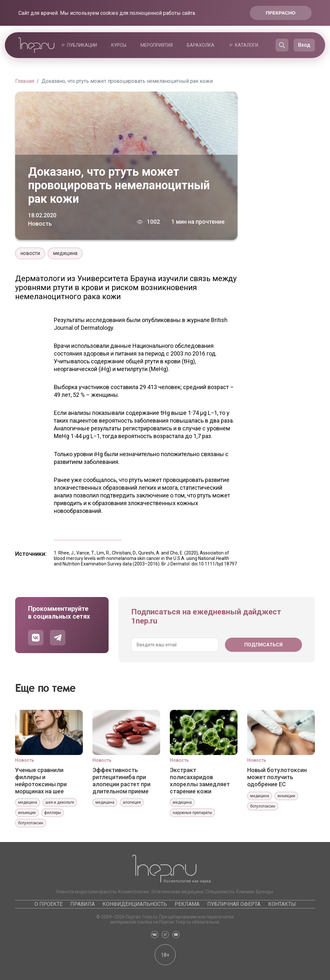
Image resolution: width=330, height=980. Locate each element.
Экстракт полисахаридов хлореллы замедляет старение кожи (200, 780)
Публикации (82, 45)
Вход (304, 45)
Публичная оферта (234, 904)
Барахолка (201, 45)
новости (30, 253)
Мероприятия (157, 45)
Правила (82, 904)
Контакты (282, 904)
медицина (65, 253)
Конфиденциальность (135, 904)
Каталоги (247, 45)
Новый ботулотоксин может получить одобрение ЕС (277, 777)
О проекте (49, 904)
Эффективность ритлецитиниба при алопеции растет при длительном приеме (121, 780)
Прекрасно (281, 13)
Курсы (119, 45)
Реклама (187, 904)
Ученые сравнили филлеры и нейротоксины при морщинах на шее (41, 780)
